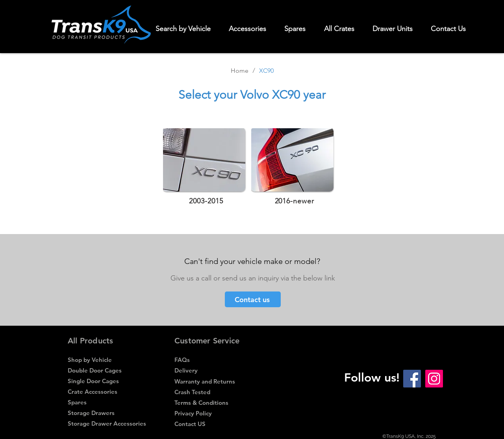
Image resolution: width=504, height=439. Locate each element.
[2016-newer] (295, 201)
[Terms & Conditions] (212, 403)
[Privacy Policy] (213, 413)
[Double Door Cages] (107, 370)
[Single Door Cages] (107, 381)
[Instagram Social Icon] (434, 379)
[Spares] (106, 402)
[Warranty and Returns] (213, 381)
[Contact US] (213, 424)
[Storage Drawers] (107, 413)
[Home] (240, 70)
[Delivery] (213, 370)
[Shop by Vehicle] (107, 360)
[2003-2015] (207, 201)
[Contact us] (253, 299)
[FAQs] (213, 360)
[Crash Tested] (213, 392)
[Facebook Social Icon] (412, 379)
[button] (251, 29)
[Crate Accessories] (107, 392)
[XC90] (266, 70)
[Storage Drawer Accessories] (107, 423)
